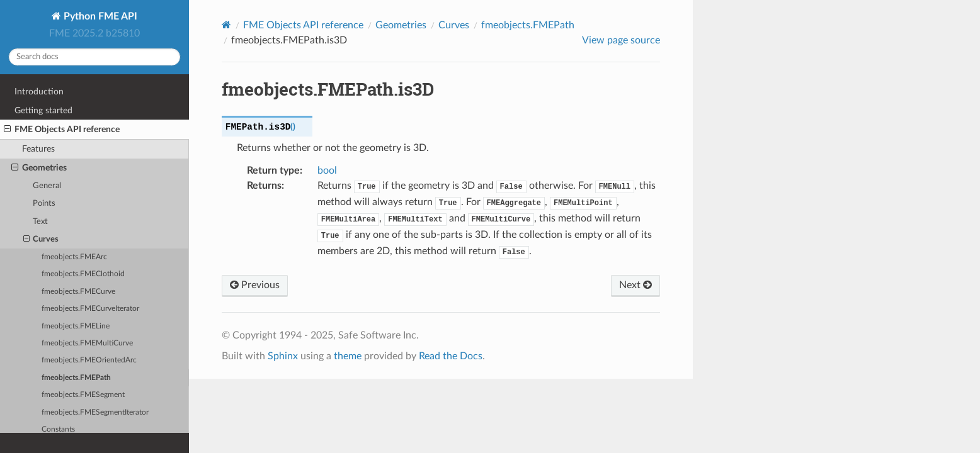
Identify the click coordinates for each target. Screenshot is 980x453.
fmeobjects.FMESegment (83, 395)
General (47, 186)
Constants (58, 429)
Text (40, 222)
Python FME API (99, 16)
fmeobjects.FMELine (76, 326)
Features (38, 149)
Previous (255, 285)
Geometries (39, 168)
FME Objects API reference (62, 130)
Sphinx (283, 356)
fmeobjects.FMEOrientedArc (89, 360)
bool (327, 171)
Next (635, 285)
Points (44, 204)
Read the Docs (451, 356)
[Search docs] (94, 57)
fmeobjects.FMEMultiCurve (87, 343)
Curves (41, 240)
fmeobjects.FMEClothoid (83, 274)
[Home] (226, 25)
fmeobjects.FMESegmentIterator (95, 412)
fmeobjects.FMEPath (76, 378)
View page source (621, 40)
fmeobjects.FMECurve (78, 292)
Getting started (43, 110)
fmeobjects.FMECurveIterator (90, 309)
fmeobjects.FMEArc (74, 257)
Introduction (39, 92)
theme (348, 356)
